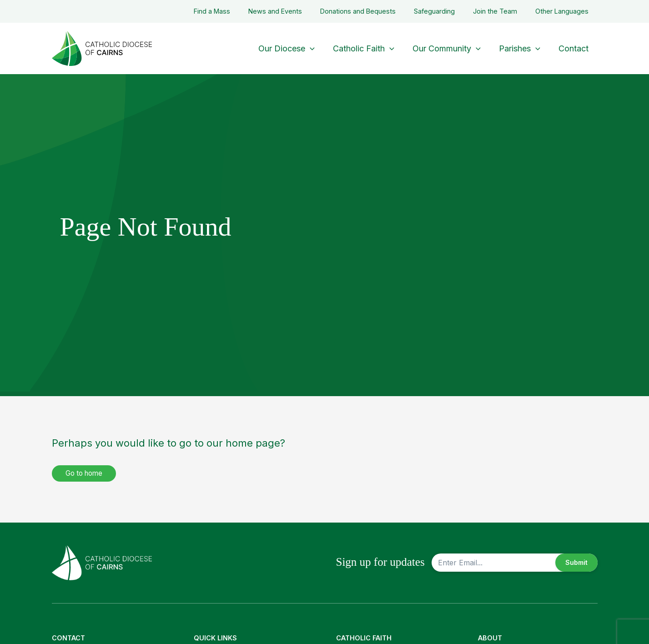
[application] (318, 48)
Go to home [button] (86, 473)
